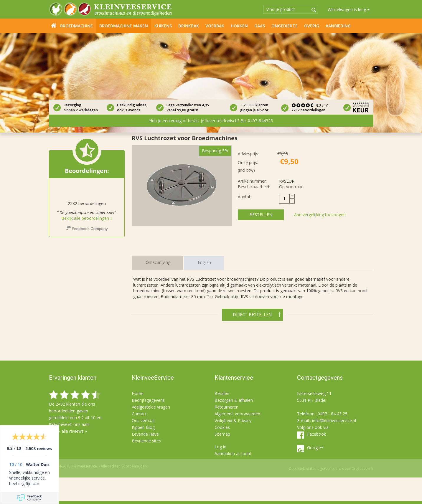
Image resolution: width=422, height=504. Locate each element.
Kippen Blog (143, 427)
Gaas (260, 26)
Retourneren (226, 407)
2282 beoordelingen (308, 110)
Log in (220, 447)
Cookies (222, 427)
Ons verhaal (143, 420)
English (204, 262)
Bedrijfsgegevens (148, 400)
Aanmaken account (233, 453)
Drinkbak (189, 26)
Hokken (239, 26)
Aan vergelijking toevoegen (320, 215)
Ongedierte (285, 26)
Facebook (316, 434)
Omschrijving (158, 262)
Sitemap (222, 434)
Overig (312, 26)
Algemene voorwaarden (237, 414)
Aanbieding (338, 26)
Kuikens (163, 26)
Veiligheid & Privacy (233, 420)
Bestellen (261, 215)
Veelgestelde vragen (151, 407)
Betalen (222, 393)
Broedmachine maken (124, 26)
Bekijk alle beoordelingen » (87, 218)
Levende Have (145, 434)
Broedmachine (76, 26)
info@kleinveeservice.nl (334, 420)
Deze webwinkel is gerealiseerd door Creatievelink (331, 469)
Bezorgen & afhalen (234, 400)
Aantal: (244, 197)
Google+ (315, 448)
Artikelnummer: (252, 181)
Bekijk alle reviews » (68, 431)
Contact (139, 414)
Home (54, 25)
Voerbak (215, 26)
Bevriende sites (146, 441)
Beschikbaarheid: (254, 187)
